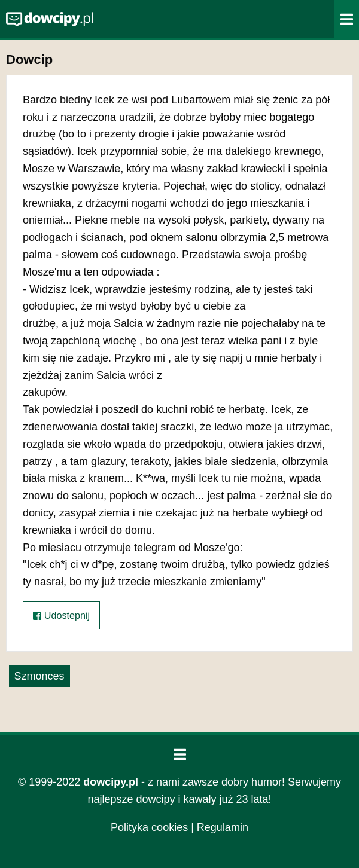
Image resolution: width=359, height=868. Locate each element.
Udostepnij (61, 615)
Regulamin (223, 827)
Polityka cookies (149, 827)
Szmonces (39, 676)
